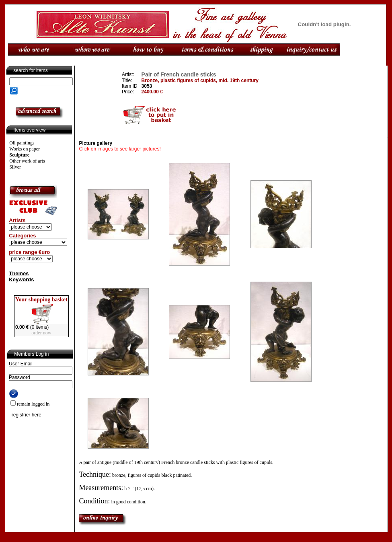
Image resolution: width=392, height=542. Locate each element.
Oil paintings (22, 143)
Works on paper (25, 149)
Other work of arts (27, 161)
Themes (19, 273)
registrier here (27, 415)
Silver (15, 167)
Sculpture (19, 155)
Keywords (21, 279)
